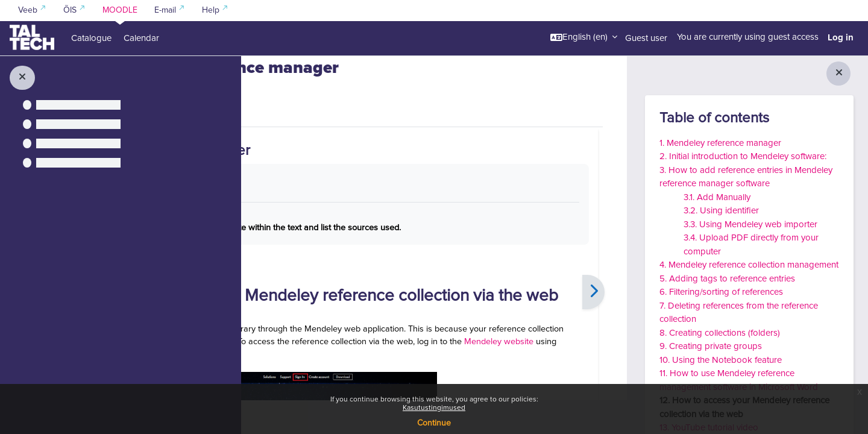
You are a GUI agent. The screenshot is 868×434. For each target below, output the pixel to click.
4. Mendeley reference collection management (749, 265)
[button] (584, 37)
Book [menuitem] (290, 141)
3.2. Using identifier (721, 211)
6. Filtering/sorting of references (721, 292)
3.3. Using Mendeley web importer (750, 225)
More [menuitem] (330, 140)
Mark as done (320, 216)
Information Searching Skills (328, 71)
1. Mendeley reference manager (720, 143)
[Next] (593, 340)
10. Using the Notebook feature (721, 360)
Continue (434, 423)
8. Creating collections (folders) (720, 333)
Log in (841, 37)
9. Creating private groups (711, 346)
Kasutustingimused (434, 408)
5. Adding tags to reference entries (727, 279)
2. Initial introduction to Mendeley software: (743, 156)
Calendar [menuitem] (141, 38)
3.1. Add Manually (717, 197)
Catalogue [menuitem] (91, 38)
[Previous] (275, 340)
